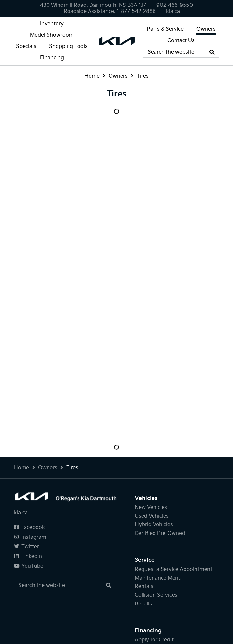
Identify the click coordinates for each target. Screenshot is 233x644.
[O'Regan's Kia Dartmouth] (117, 41)
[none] (175, 5)
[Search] (212, 52)
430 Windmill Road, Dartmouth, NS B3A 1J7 (93, 5)
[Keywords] (174, 52)
